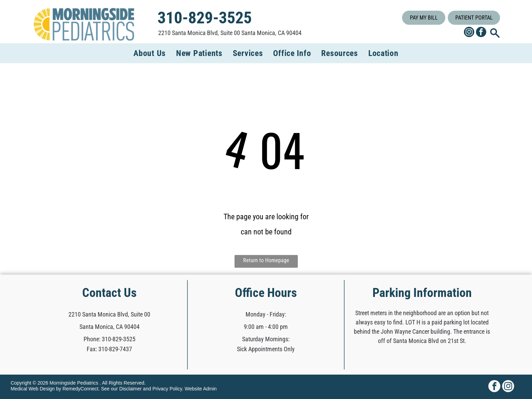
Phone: (92, 339)
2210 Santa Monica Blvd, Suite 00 (109, 314)
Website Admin (201, 389)
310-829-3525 (119, 339)
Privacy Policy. (168, 389)
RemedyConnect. (81, 389)
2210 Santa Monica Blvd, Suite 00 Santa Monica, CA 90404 (230, 33)
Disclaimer (131, 389)
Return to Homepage (266, 260)
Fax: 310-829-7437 (109, 349)
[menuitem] (150, 53)
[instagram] (469, 33)
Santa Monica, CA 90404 (110, 327)
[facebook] (481, 33)
